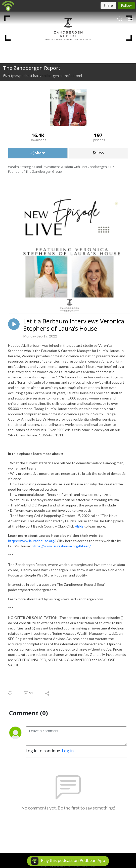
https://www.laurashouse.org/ (32, 541)
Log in (68, 751)
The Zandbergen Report (32, 68)
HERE (79, 526)
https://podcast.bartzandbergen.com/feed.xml (42, 76)
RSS (98, 153)
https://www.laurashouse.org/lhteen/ (61, 546)
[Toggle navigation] (130, 19)
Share (38, 153)
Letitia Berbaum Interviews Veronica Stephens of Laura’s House (74, 325)
